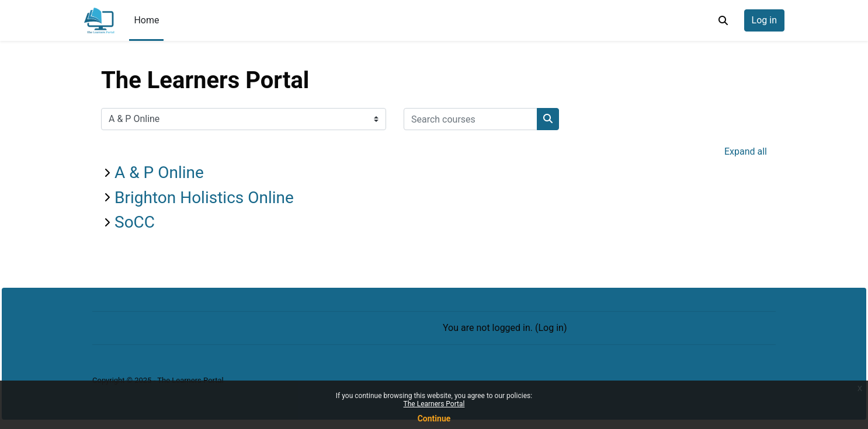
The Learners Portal (434, 404)
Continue (434, 418)
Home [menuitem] (146, 20)
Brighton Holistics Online (204, 198)
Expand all (746, 151)
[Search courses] (471, 119)
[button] (723, 20)
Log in (764, 20)
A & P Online (159, 172)
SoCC (135, 222)
